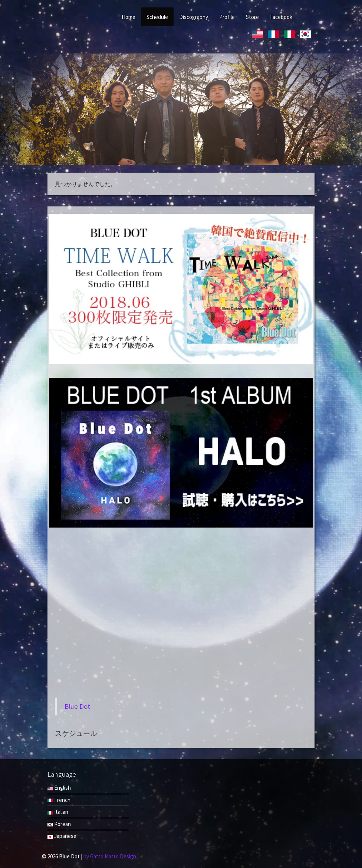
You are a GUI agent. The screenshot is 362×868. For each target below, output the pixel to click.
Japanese (62, 836)
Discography (194, 17)
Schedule (157, 17)
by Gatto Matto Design (110, 856)
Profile (227, 17)
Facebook (281, 17)
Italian (58, 812)
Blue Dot (77, 706)
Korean (59, 824)
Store (252, 17)
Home (129, 17)
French (59, 800)
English (59, 788)
